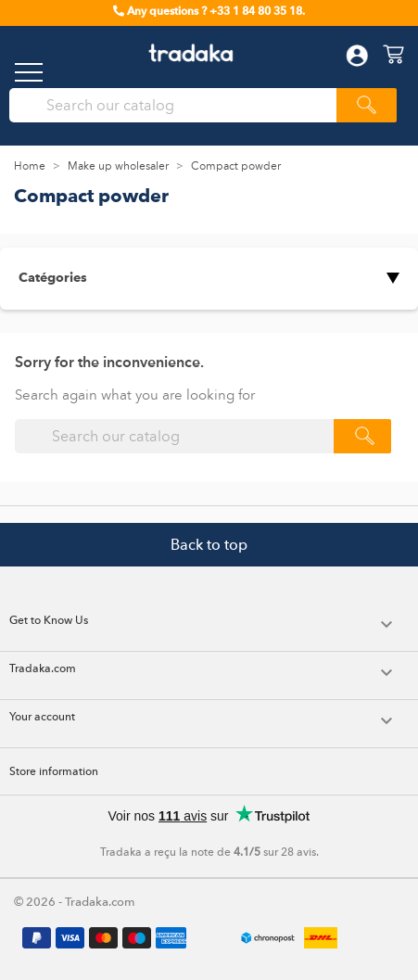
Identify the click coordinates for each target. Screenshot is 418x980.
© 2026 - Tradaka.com (75, 902)
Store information (54, 771)
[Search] (179, 106)
